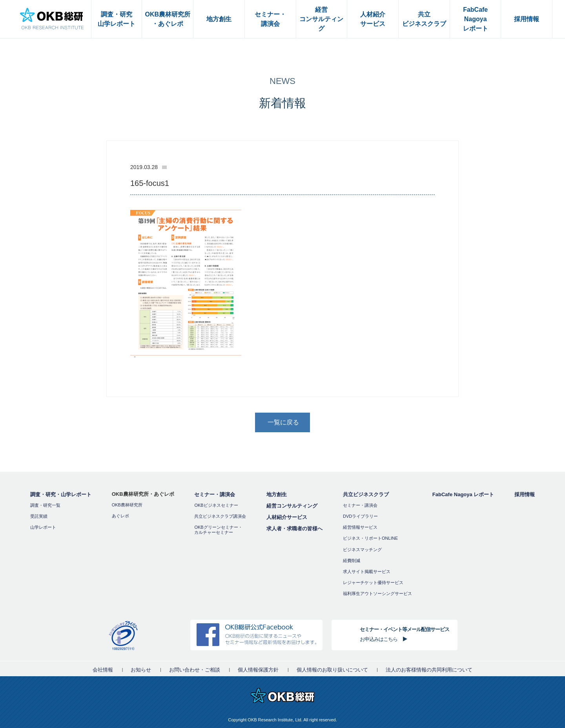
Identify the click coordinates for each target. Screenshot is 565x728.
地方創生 (277, 494)
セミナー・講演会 (215, 494)
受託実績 (39, 516)
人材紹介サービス (287, 517)
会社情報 (103, 670)
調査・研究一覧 (45, 505)
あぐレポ (120, 516)
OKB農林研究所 (127, 505)
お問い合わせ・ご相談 (195, 670)
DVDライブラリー (360, 516)
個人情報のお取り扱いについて (332, 670)
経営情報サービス (360, 527)
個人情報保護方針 (258, 670)
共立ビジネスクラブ (366, 494)
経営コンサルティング (292, 506)
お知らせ (141, 670)
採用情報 (525, 494)
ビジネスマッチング (362, 550)
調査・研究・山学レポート (61, 494)
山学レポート (43, 527)
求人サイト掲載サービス (367, 571)
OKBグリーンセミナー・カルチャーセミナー (218, 530)
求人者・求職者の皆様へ (294, 529)
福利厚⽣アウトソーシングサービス (377, 593)
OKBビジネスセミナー (216, 505)
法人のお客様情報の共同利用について (429, 670)
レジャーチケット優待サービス (373, 582)
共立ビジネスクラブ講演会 (220, 516)
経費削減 (352, 561)
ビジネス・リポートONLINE (370, 538)
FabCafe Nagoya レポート (463, 494)
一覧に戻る (283, 422)
